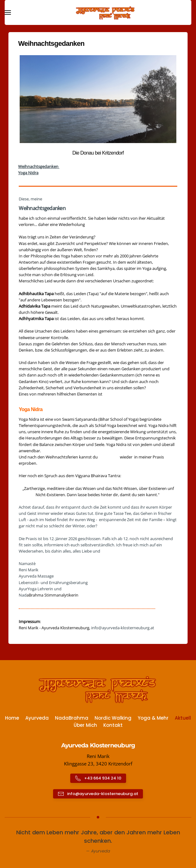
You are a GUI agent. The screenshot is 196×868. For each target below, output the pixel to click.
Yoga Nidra (28, 173)
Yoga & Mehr (153, 718)
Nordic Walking (113, 718)
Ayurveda (37, 718)
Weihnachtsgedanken (39, 166)
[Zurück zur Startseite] (98, 12)
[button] (8, 12)
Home (12, 718)
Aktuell (183, 718)
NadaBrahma (72, 718)
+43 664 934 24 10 (98, 778)
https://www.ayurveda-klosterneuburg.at (57, 634)
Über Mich (85, 725)
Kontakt (113, 725)
